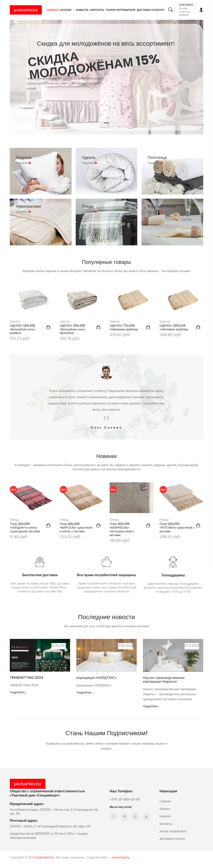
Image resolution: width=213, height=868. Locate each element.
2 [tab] (107, 123)
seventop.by (120, 862)
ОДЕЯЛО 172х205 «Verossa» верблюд (124, 327)
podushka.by (26, 10)
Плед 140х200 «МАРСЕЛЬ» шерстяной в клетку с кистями (76, 528)
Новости (82, 10)
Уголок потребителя (120, 10)
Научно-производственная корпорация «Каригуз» (164, 680)
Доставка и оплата (150, 10)
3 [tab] (114, 123)
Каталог (66, 10)
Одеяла (15, 321)
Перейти (23, 163)
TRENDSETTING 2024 (27, 678)
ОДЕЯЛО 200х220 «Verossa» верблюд (174, 327)
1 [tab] (99, 123)
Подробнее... (18, 696)
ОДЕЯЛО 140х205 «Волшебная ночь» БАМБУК (23, 329)
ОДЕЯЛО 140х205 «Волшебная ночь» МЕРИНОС (72, 329)
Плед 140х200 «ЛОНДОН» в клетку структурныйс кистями (25, 528)
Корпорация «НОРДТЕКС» (97, 678)
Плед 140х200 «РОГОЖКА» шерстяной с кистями (177, 528)
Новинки (106, 456)
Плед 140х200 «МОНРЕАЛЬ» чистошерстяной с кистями (122, 529)
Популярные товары (107, 262)
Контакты (97, 10)
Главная (52, 10)
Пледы (14, 520)
